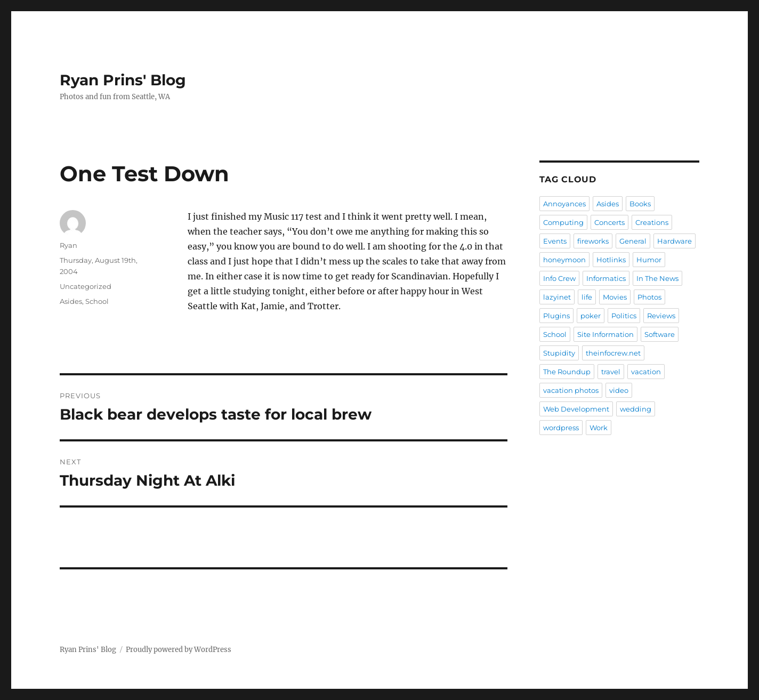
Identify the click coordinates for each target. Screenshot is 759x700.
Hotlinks (611, 260)
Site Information (605, 334)
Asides (71, 301)
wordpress (561, 428)
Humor (649, 260)
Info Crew (559, 278)
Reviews (661, 316)
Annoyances (564, 204)
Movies (615, 297)
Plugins (556, 316)
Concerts (609, 222)
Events (555, 241)
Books (640, 204)
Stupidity (559, 353)
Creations (652, 222)
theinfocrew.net (613, 353)
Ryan (68, 245)
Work (599, 428)
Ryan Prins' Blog (123, 80)
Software (660, 334)
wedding (636, 409)
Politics (624, 316)
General (633, 241)
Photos (649, 297)
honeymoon (564, 260)
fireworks (593, 241)
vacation (646, 372)
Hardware (675, 241)
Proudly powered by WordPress (179, 650)
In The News (657, 278)
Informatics (606, 278)
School (97, 301)
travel (611, 372)
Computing (563, 222)
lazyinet (557, 297)
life (587, 297)
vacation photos (571, 390)
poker (591, 316)
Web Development (576, 409)
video (619, 390)
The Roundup (567, 372)
